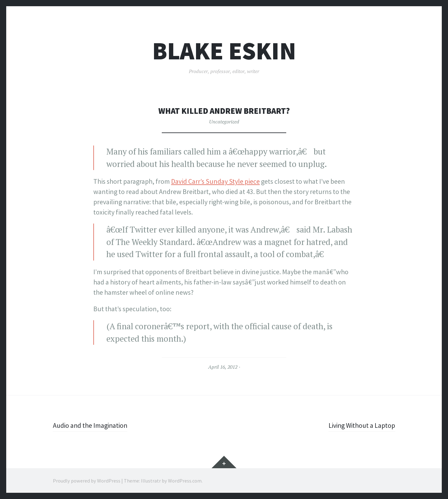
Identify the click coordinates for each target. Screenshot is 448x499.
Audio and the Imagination (91, 425)
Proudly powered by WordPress (87, 480)
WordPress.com (185, 480)
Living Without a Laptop (361, 425)
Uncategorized (224, 122)
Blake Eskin (224, 51)
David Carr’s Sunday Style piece (215, 181)
